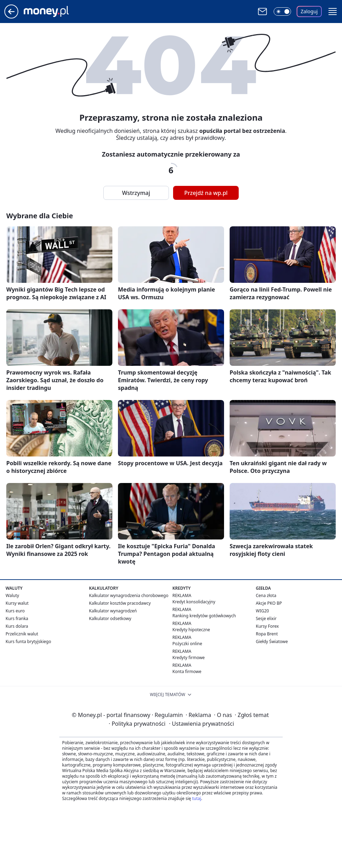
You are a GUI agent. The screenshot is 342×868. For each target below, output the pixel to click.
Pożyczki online (187, 644)
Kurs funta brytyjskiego (28, 641)
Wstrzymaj (136, 193)
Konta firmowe (187, 671)
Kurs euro (15, 611)
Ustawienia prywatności (201, 724)
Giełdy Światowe (272, 641)
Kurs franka (17, 618)
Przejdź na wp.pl (206, 193)
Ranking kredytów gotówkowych (204, 616)
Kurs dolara (17, 626)
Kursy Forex (267, 626)
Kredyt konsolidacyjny (194, 602)
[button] (333, 12)
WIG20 (262, 611)
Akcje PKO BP (269, 603)
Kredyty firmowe (189, 658)
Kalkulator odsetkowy (110, 618)
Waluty (12, 595)
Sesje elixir (266, 618)
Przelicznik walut (22, 634)
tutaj (196, 798)
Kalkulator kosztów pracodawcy (120, 603)
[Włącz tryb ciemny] (282, 12)
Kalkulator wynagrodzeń (113, 611)
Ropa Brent (267, 634)
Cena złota (266, 595)
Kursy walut (17, 603)
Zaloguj (309, 11)
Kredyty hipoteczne (191, 630)
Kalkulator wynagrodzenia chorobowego (129, 595)
